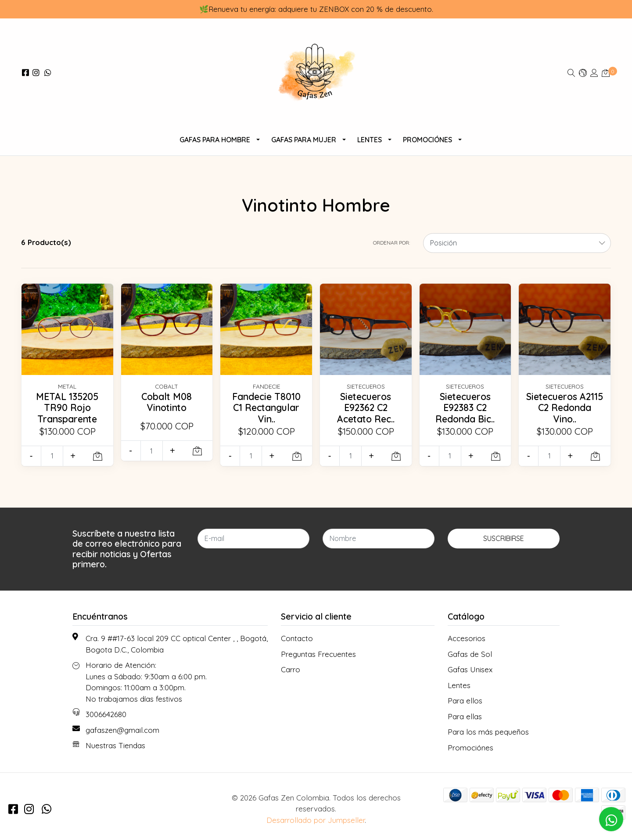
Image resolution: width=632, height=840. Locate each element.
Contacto (297, 638)
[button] (583, 73)
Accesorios (467, 638)
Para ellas (465, 716)
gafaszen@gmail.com (122, 730)
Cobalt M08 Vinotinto (167, 402)
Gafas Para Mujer (304, 140)
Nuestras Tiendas (115, 745)
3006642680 (106, 714)
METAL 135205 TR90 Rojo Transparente (67, 408)
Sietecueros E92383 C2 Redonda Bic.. (465, 408)
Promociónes (427, 140)
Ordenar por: (391, 243)
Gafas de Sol (470, 654)
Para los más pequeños (488, 732)
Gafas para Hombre (215, 140)
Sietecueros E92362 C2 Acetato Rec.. (366, 408)
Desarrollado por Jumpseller (316, 820)
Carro (291, 669)
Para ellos (465, 701)
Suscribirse (504, 538)
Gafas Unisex (470, 669)
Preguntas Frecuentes (318, 654)
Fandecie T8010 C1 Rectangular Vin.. (266, 408)
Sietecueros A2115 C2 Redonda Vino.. (565, 408)
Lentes (370, 140)
